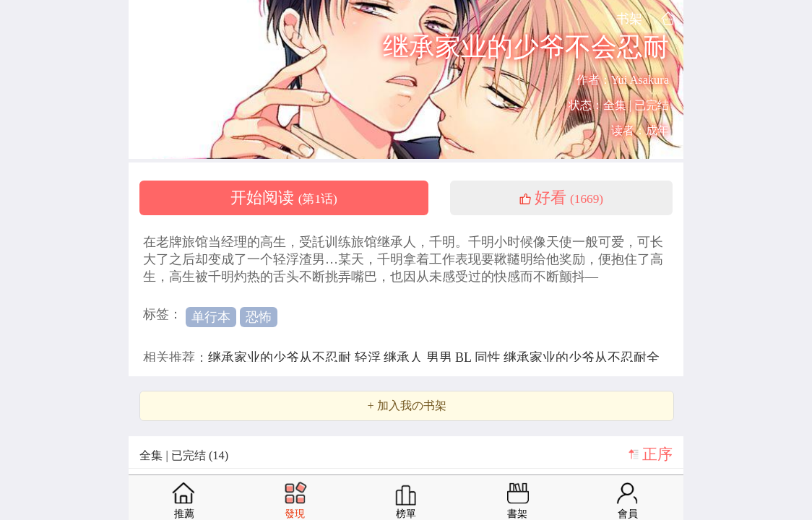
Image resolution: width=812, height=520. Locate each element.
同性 (489, 357)
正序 (657, 454)
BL (465, 357)
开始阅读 (284, 198)
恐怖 (259, 317)
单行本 (211, 317)
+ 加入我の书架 (406, 406)
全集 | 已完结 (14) (184, 455)
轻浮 (370, 357)
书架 (629, 18)
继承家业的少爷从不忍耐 (281, 357)
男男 (441, 357)
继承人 (405, 357)
